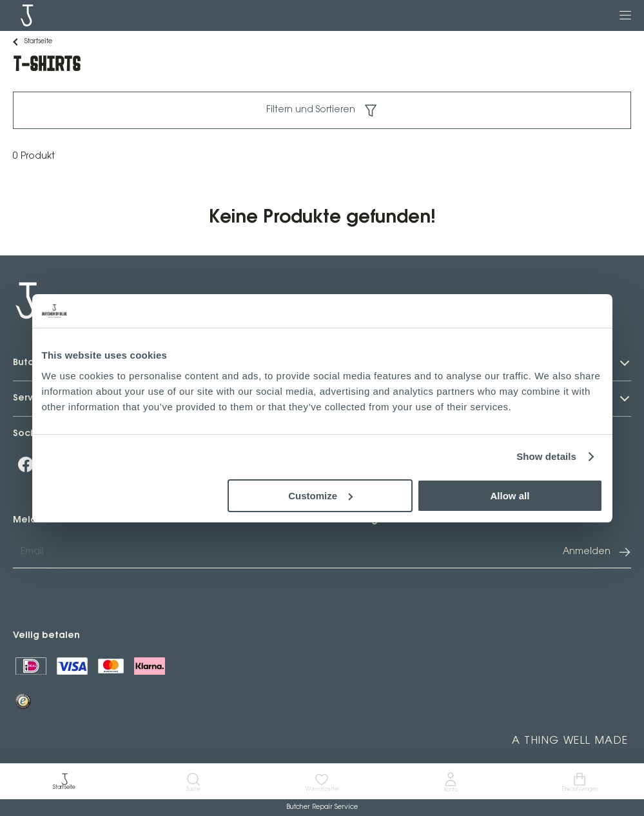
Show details (546, 456)
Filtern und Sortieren (322, 110)
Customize (320, 496)
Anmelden (597, 552)
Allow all (510, 496)
